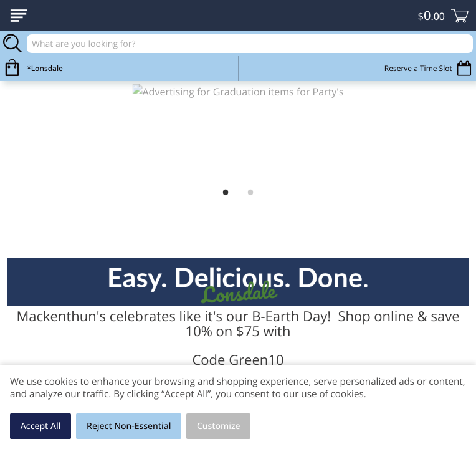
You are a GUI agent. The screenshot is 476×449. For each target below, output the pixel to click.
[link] (238, 132)
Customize (219, 426)
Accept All (41, 426)
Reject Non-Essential (129, 426)
